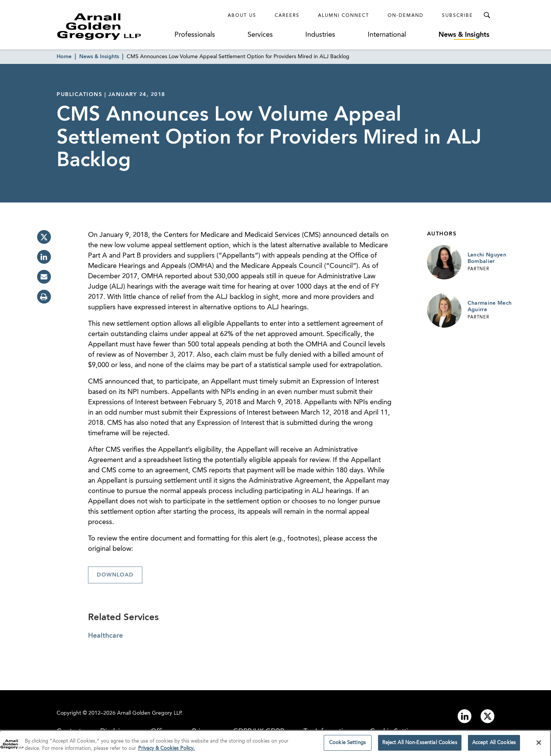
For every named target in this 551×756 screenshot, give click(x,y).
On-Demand (406, 16)
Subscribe (457, 16)
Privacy (203, 732)
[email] (44, 277)
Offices (162, 732)
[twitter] (44, 237)
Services (260, 35)
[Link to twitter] (487, 716)
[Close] (539, 746)
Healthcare (105, 636)
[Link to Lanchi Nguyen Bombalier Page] (444, 262)
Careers (287, 16)
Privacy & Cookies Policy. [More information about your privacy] (166, 753)
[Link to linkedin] (465, 716)
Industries (320, 35)
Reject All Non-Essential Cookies (420, 747)
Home (64, 57)
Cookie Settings (395, 732)
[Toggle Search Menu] (487, 15)
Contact (69, 732)
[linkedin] (44, 257)
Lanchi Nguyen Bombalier (487, 258)
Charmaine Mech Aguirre (490, 307)
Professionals (195, 35)
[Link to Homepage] (113, 26)
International (387, 35)
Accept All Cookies (494, 747)
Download (115, 575)
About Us (242, 16)
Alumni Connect (344, 16)
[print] (44, 297)
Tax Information (327, 732)
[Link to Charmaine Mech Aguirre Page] (444, 310)
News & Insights (464, 35)
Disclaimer (116, 732)
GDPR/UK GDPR (259, 732)
